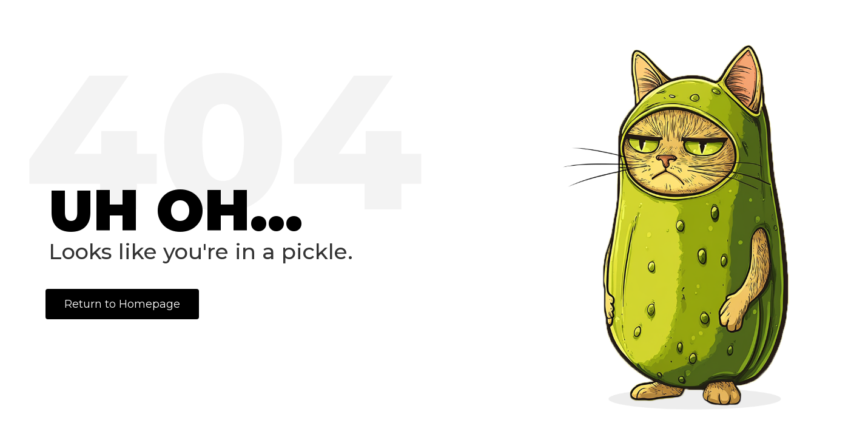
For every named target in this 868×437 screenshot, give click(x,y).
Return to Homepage (122, 304)
